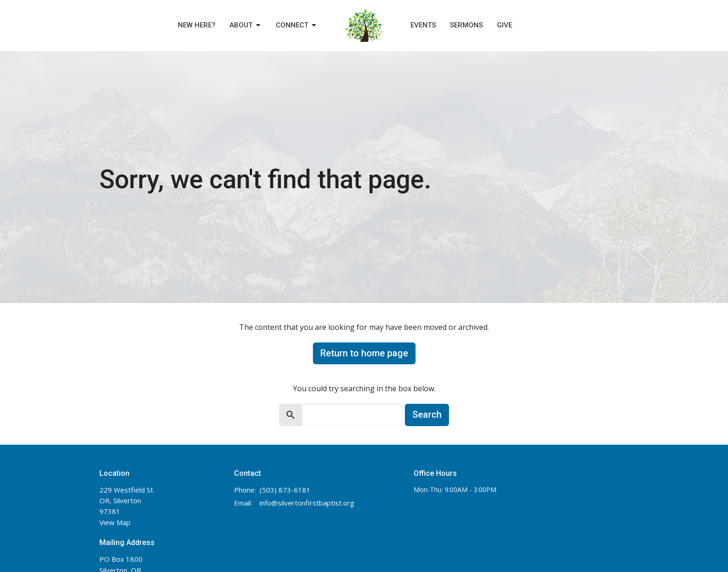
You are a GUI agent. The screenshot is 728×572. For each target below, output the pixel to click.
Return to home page (364, 353)
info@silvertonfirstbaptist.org (307, 503)
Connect (297, 26)
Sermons (466, 25)
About (246, 26)
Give (504, 25)
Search (427, 414)
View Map (115, 522)
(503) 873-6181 (285, 490)
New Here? (197, 25)
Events (423, 25)
